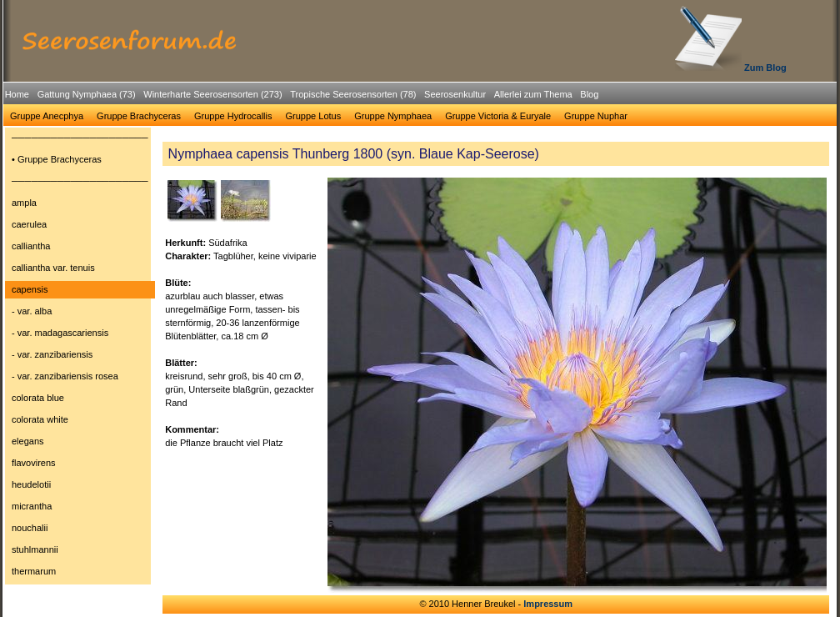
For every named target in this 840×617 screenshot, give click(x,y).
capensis (30, 289)
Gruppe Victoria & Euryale (498, 116)
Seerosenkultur (455, 94)
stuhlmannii (35, 549)
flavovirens (34, 463)
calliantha (31, 246)
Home (17, 94)
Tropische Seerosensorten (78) (353, 94)
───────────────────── (80, 138)
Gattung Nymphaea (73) (87, 94)
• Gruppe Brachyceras (57, 159)
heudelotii (31, 484)
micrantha (32, 506)
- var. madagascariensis (60, 333)
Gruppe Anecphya (47, 116)
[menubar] (302, 97)
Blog (589, 94)
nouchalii (30, 528)
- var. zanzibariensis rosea (65, 376)
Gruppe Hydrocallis (233, 116)
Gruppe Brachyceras (139, 116)
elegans (28, 441)
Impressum (548, 604)
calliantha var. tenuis (53, 268)
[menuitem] (17, 95)
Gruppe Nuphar (596, 116)
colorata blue (38, 398)
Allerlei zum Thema (533, 94)
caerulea (29, 224)
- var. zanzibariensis (52, 354)
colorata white (40, 419)
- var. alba (32, 311)
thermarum (34, 571)
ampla (24, 203)
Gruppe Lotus (314, 116)
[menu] (80, 357)
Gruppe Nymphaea (393, 116)
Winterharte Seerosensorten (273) (212, 94)
